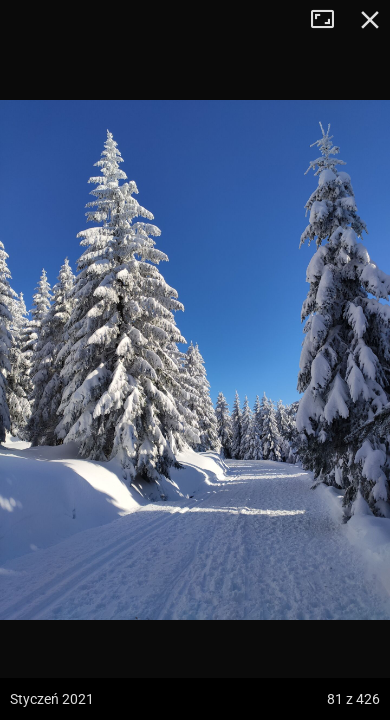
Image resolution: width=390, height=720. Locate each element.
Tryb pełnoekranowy (330, 20)
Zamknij (370, 20)
